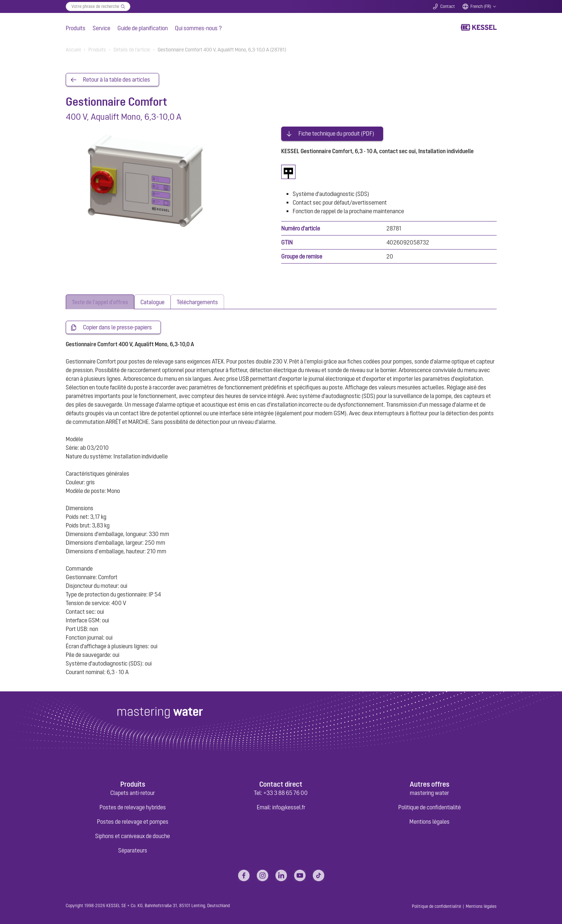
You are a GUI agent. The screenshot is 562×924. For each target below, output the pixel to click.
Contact (448, 6)
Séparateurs (133, 849)
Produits (76, 28)
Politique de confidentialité (429, 806)
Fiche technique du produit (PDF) (336, 132)
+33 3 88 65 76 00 (285, 792)
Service (101, 28)
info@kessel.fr (289, 806)
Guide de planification (143, 28)
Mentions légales (429, 820)
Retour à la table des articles (117, 80)
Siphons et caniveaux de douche (133, 835)
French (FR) (481, 6)
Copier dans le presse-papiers (117, 326)
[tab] (100, 300)
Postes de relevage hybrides (133, 806)
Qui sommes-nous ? (198, 28)
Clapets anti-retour (133, 792)
